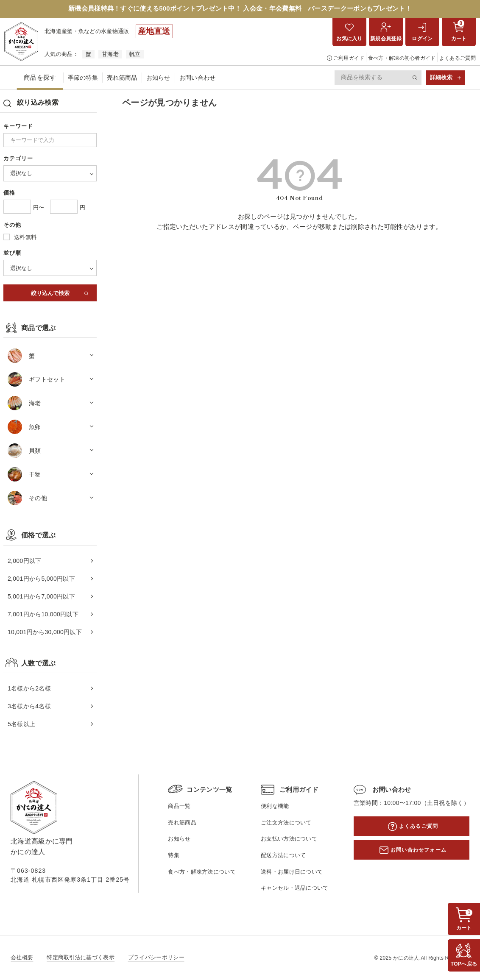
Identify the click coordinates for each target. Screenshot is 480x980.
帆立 (135, 55)
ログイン (422, 39)
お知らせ (158, 78)
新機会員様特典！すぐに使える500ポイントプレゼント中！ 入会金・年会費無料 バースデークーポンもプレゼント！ (240, 9)
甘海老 (110, 55)
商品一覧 (179, 807)
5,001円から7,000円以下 (41, 597)
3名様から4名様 (29, 707)
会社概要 (22, 958)
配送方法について (283, 856)
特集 (174, 856)
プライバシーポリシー (156, 958)
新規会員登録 (386, 39)
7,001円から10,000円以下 (43, 615)
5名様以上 (21, 725)
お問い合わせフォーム (419, 851)
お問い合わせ (198, 78)
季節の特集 (83, 78)
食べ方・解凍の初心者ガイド (402, 59)
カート (459, 32)
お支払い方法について (289, 839)
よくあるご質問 (458, 59)
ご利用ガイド (349, 59)
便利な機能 (275, 807)
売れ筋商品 (122, 78)
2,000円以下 (24, 561)
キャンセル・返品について (295, 889)
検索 (415, 78)
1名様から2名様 (29, 689)
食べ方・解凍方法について (202, 872)
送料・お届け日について (292, 872)
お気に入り (349, 39)
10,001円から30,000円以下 (45, 633)
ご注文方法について (286, 823)
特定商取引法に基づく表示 (81, 958)
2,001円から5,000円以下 (41, 579)
